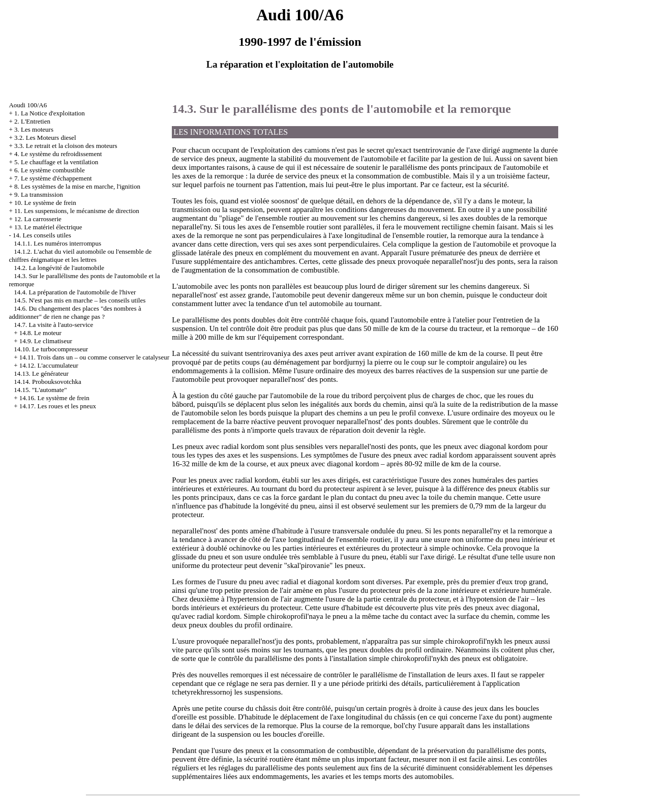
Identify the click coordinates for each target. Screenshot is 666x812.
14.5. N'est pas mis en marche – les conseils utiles (80, 300)
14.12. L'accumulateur (49, 365)
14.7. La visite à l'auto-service (53, 325)
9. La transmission (39, 194)
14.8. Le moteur (40, 333)
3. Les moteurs (34, 129)
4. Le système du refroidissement (58, 154)
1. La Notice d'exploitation (50, 113)
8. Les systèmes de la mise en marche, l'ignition (77, 186)
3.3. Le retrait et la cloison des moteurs (66, 146)
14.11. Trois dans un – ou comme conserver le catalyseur (94, 357)
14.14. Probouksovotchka (48, 382)
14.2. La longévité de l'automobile (59, 268)
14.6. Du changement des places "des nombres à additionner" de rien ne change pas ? (75, 312)
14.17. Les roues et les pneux (58, 406)
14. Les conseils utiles (42, 235)
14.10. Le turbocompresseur (51, 349)
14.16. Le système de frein (54, 398)
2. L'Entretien (32, 121)
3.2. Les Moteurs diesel (45, 138)
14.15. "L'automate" (40, 390)
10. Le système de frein (45, 203)
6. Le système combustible (50, 170)
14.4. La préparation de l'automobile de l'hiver (75, 292)
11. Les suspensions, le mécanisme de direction (77, 211)
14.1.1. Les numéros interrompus (57, 243)
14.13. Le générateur (41, 373)
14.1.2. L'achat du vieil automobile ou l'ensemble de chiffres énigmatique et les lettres (80, 255)
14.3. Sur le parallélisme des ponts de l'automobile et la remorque (341, 109)
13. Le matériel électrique (48, 227)
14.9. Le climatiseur (46, 341)
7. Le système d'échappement (53, 178)
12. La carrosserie (38, 219)
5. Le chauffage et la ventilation (56, 162)
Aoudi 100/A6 (28, 105)
